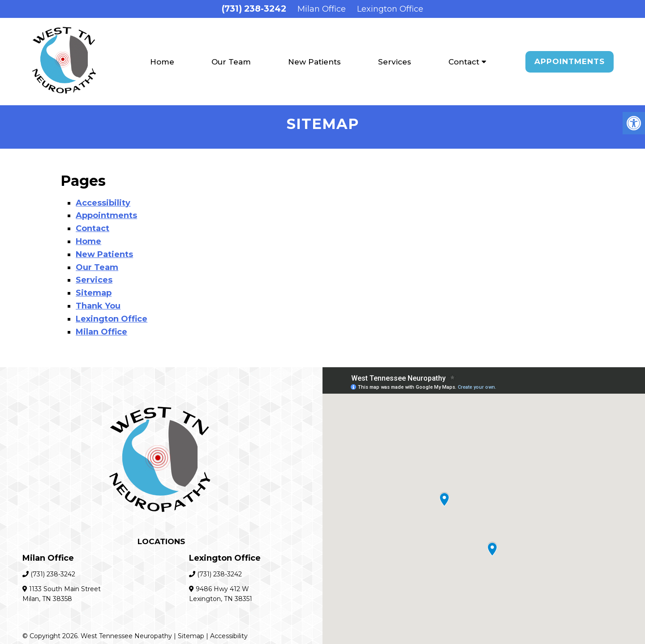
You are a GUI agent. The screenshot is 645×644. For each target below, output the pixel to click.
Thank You (98, 306)
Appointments (570, 61)
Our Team (231, 62)
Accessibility (103, 203)
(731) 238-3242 (254, 9)
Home (162, 62)
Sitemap (94, 293)
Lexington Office (390, 9)
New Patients (314, 62)
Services (395, 62)
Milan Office (322, 9)
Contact (464, 62)
